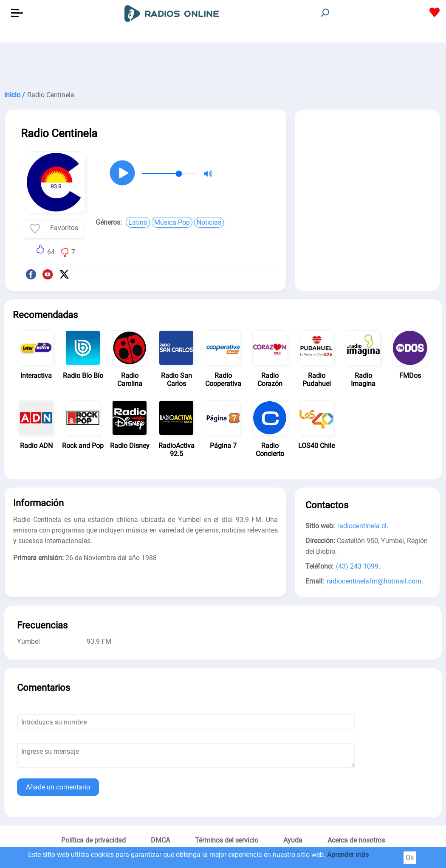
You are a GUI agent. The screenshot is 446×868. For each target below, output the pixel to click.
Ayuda (293, 840)
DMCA (160, 840)
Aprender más (348, 855)
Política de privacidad (93, 840)
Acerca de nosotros (356, 840)
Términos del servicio (227, 840)
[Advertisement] (223, 64)
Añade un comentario (58, 787)
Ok (410, 858)
